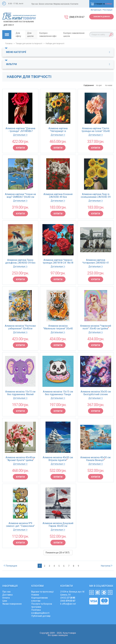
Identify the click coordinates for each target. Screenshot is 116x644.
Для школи (30, 35)
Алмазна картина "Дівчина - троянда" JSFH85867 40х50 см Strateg (20, 130)
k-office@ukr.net (68, 604)
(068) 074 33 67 (77, 17)
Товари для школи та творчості (29, 44)
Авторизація (96, 10)
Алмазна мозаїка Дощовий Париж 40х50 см (58, 525)
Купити (20, 148)
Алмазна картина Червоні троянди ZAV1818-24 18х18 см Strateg (58, 261)
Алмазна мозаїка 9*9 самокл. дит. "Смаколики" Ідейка (20, 525)
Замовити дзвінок (101, 17)
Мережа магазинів (62, 4)
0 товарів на (101, 4)
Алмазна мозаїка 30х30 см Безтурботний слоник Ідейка (96, 393)
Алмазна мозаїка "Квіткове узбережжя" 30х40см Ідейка (20, 327)
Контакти (74, 4)
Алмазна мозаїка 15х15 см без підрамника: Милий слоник (20, 393)
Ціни (5, 601)
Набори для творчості (55, 44)
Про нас (35, 4)
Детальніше (20, 135)
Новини (35, 595)
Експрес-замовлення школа (74, 35)
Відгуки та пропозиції (42, 592)
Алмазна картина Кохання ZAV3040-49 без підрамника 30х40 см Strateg (58, 196)
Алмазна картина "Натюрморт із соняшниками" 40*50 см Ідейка (58, 130)
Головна (9, 44)
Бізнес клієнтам (46, 4)
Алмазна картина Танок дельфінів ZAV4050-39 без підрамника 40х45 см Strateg (20, 261)
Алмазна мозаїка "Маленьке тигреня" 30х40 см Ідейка (58, 327)
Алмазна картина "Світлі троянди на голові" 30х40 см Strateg (96, 130)
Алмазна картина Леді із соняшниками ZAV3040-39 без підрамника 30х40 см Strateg (96, 196)
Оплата (6, 598)
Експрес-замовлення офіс (48, 35)
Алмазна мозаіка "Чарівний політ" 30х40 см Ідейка (96, 327)
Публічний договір (41, 616)
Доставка (7, 595)
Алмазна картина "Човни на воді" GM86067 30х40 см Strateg (20, 196)
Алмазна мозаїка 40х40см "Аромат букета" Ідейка (20, 459)
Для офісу (18, 35)
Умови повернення (12, 604)
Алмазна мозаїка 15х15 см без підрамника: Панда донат (58, 393)
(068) (68, 601)
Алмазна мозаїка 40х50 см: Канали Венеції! (96, 459)
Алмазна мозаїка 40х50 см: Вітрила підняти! (58, 459)
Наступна (107, 566)
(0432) (68, 598)
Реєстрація (108, 10)
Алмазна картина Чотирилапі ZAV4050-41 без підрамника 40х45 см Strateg (96, 261)
